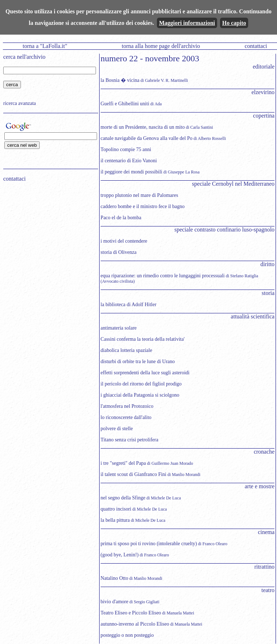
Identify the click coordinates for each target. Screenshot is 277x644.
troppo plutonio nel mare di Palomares (139, 195)
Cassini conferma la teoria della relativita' (143, 339)
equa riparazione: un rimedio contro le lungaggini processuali (163, 276)
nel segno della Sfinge (123, 498)
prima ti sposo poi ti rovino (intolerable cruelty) (149, 544)
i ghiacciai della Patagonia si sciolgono (140, 395)
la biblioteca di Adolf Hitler (129, 305)
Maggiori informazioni (187, 23)
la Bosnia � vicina (120, 80)
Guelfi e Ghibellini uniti (125, 104)
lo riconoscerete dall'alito (126, 417)
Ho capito (234, 23)
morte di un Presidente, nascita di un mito (143, 127)
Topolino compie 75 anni (126, 149)
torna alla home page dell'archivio (161, 46)
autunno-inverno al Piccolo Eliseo (135, 624)
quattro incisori (116, 509)
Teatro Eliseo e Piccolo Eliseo (131, 613)
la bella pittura (115, 520)
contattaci (256, 46)
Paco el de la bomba (121, 218)
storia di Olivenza (119, 252)
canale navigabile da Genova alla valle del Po (147, 138)
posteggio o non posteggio (127, 635)
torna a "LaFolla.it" (45, 46)
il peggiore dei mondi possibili (131, 172)
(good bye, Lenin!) (120, 555)
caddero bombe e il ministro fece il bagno (143, 206)
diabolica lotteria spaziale (126, 350)
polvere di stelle (117, 429)
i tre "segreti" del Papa (123, 463)
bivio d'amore (115, 602)
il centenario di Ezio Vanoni (129, 161)
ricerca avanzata (20, 103)
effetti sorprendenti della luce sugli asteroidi (145, 373)
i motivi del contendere (124, 241)
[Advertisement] (48, 234)
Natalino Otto (115, 578)
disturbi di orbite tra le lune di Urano (138, 361)
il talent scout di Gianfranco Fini (133, 474)
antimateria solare (119, 328)
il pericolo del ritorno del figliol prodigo (141, 384)
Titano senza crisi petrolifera (129, 440)
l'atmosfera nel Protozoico (127, 406)
